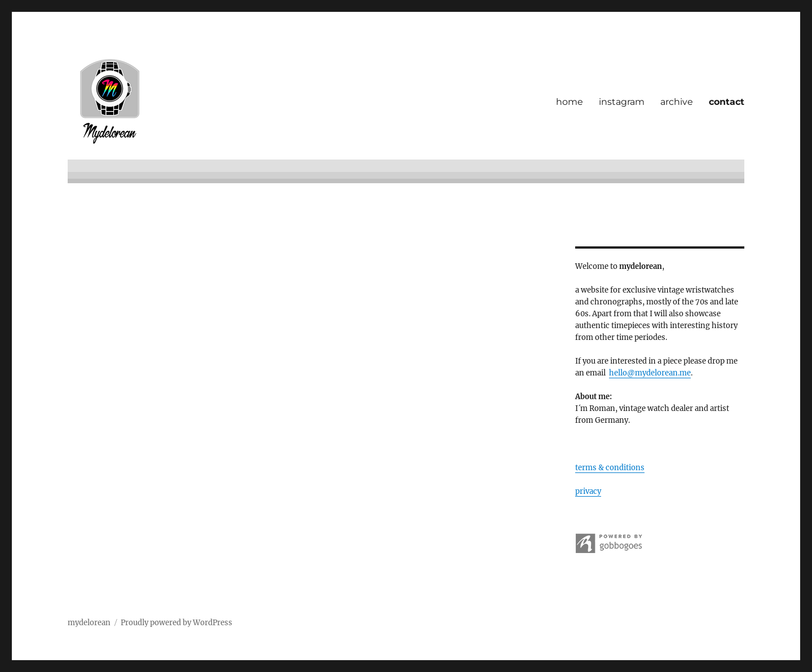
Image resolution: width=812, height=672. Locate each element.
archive (677, 102)
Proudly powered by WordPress (176, 623)
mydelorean (89, 623)
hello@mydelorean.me (650, 373)
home (570, 102)
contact (727, 102)
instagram (622, 102)
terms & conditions (610, 468)
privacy (588, 491)
